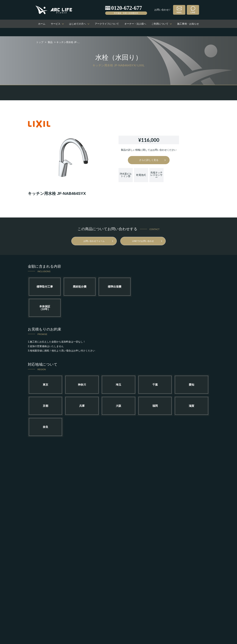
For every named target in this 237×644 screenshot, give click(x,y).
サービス (56, 24)
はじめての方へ (78, 24)
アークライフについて (107, 24)
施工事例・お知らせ (188, 24)
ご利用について (160, 24)
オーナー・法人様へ (135, 24)
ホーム (42, 24)
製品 (50, 42)
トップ (40, 42)
